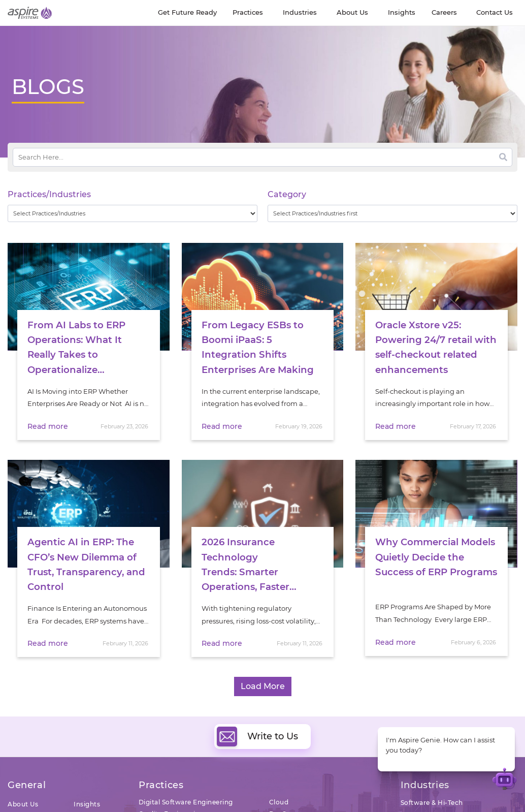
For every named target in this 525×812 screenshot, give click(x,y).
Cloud (279, 800)
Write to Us (257, 735)
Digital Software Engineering (186, 800)
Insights (87, 802)
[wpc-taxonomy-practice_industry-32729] (133, 213)
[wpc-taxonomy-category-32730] (392, 213)
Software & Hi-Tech (432, 801)
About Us (23, 802)
